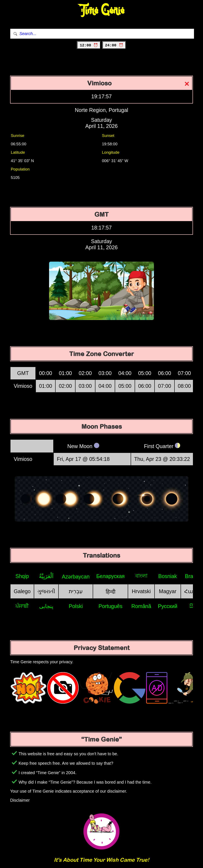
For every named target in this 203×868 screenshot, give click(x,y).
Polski (76, 606)
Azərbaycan (76, 577)
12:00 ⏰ (89, 45)
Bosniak (168, 576)
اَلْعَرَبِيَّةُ (46, 576)
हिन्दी (111, 592)
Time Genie (102, 11)
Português (111, 606)
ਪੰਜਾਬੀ (22, 606)
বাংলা (141, 576)
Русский (168, 606)
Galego (22, 591)
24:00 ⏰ (114, 45)
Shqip (22, 576)
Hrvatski (141, 591)
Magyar (168, 591)
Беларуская (110, 576)
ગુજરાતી (46, 591)
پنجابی (46, 606)
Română (141, 606)
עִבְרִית (76, 591)
